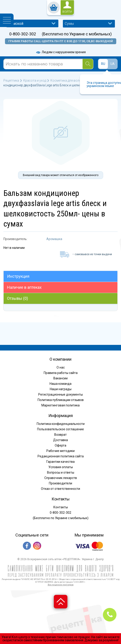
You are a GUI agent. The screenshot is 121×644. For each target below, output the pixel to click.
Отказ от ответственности (60, 489)
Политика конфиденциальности (61, 424)
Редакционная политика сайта (61, 456)
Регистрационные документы (60, 394)
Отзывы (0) (18, 298)
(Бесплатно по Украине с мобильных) (77, 34)
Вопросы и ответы (61, 472)
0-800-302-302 (23, 34)
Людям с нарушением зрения (61, 52)
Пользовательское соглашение (60, 429)
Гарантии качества (60, 462)
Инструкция (18, 276)
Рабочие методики (60, 451)
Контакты (61, 507)
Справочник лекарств (61, 478)
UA (113, 64)
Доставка (60, 440)
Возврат (60, 435)
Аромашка (54, 239)
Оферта (60, 445)
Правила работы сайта (61, 373)
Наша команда (60, 384)
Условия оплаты (61, 467)
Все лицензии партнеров (61, 585)
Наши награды (61, 389)
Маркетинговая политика (60, 405)
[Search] (88, 64)
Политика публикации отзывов (61, 400)
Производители (60, 483)
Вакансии (60, 378)
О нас (61, 367)
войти (67, 12)
